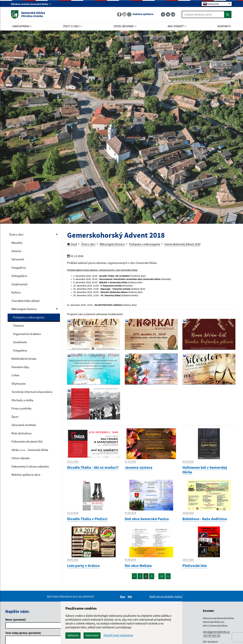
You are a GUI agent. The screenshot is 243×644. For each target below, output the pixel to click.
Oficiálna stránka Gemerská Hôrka (31, 4)
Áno (123, 597)
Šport (15, 417)
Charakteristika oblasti (25, 301)
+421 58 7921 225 (212, 635)
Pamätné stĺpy (20, 367)
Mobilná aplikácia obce (26, 475)
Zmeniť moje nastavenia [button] (118, 635)
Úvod (72, 244)
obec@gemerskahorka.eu (216, 632)
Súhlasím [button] (73, 635)
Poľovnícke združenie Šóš (27, 441)
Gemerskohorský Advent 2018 (182, 244)
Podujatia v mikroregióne (29, 317)
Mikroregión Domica (24, 309)
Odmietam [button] (92, 635)
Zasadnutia (20, 342)
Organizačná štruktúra (27, 334)
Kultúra (16, 292)
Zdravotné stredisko (24, 425)
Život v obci (16, 234)
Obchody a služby (22, 400)
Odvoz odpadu (21, 458)
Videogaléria (19, 276)
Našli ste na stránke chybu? (166, 596)
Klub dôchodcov (22, 433)
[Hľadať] (228, 14)
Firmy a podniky (21, 408)
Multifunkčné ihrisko (24, 359)
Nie (130, 597)
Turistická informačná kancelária (32, 392)
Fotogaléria (19, 268)
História (16, 251)
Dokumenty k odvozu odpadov (30, 466)
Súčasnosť (18, 259)
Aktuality (17, 243)
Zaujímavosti (20, 284)
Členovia (18, 325)
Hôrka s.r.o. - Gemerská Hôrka (30, 450)
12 (162, 576)
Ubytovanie (19, 384)
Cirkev (15, 375)
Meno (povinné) (16, 620)
